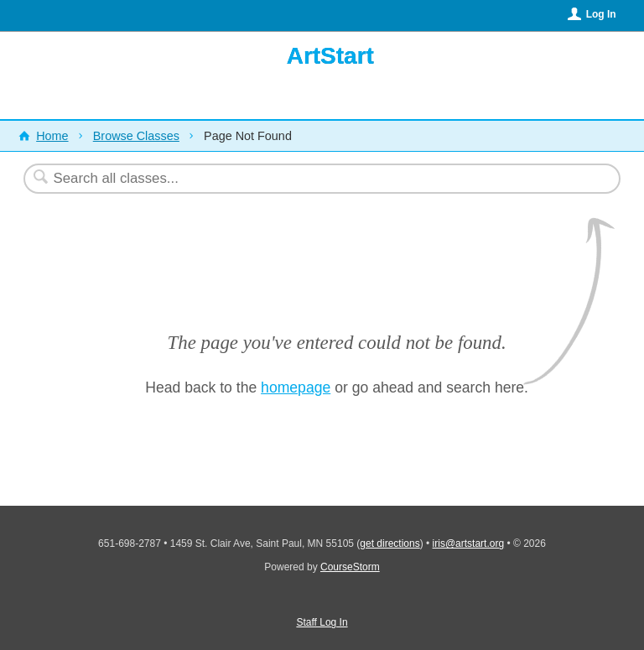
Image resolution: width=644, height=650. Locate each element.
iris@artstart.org (469, 543)
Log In (601, 14)
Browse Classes (136, 136)
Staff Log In (322, 622)
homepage (296, 387)
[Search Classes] (281, 179)
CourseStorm (350, 567)
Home (52, 136)
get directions (390, 543)
